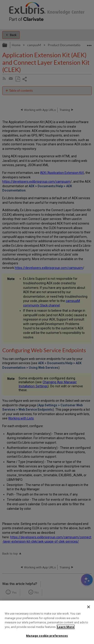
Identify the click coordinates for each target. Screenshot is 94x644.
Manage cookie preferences (47, 636)
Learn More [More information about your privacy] (66, 627)
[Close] (89, 607)
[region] (47, 622)
